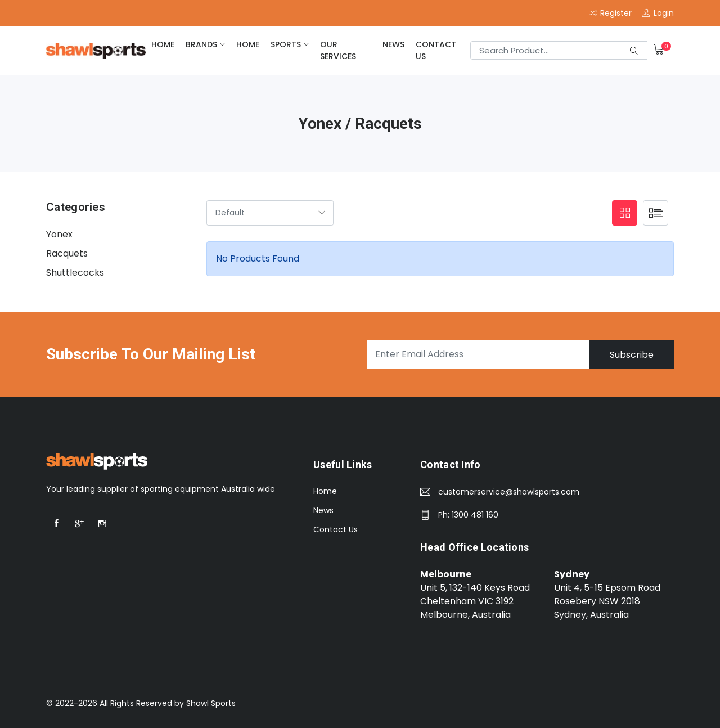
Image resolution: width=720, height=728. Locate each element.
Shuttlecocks (75, 273)
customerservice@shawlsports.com (509, 492)
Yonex (59, 234)
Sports (286, 44)
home (163, 44)
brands (201, 44)
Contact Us (436, 50)
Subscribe (632, 354)
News (393, 44)
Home (325, 491)
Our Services (338, 50)
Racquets (67, 253)
